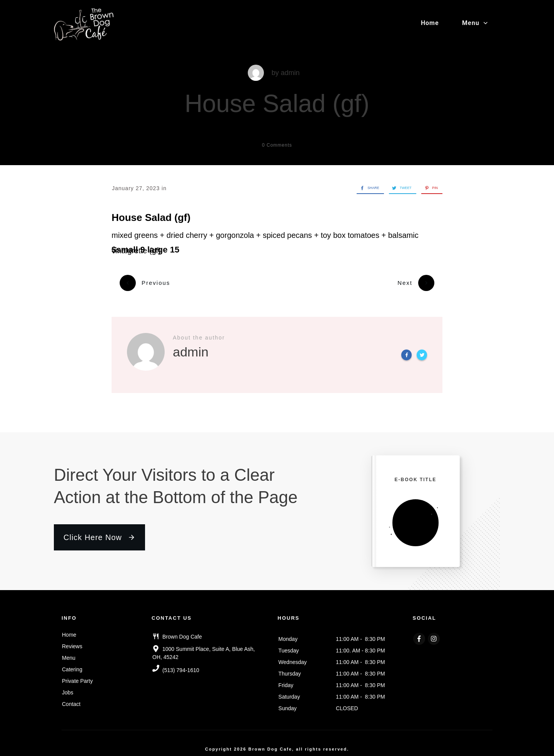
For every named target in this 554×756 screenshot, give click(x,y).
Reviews (72, 642)
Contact (71, 699)
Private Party (77, 676)
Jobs (68, 688)
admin (290, 73)
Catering (72, 665)
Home (69, 630)
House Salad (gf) (277, 104)
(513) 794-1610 (181, 666)
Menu (69, 653)
